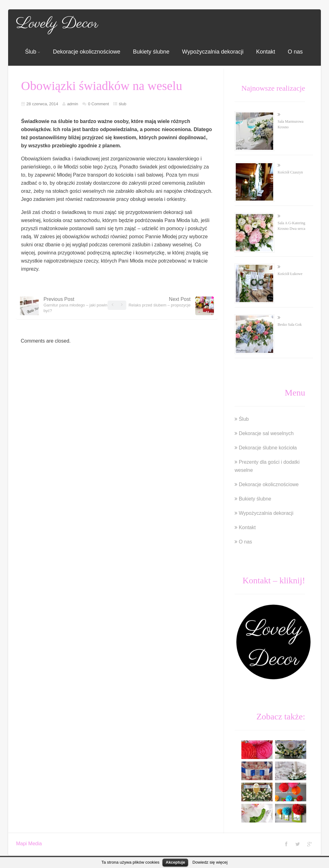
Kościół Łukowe (290, 274)
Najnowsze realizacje (273, 88)
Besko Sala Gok (290, 325)
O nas (295, 52)
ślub (123, 104)
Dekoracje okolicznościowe (87, 52)
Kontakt (266, 52)
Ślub (33, 52)
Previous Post (78, 305)
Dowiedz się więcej (210, 862)
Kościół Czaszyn (290, 172)
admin (73, 104)
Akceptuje (175, 862)
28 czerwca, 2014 (42, 104)
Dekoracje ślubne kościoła (268, 448)
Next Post (160, 302)
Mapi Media (29, 844)
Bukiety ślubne (151, 52)
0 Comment (98, 104)
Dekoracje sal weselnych (266, 433)
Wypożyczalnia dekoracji (213, 52)
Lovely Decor (57, 24)
